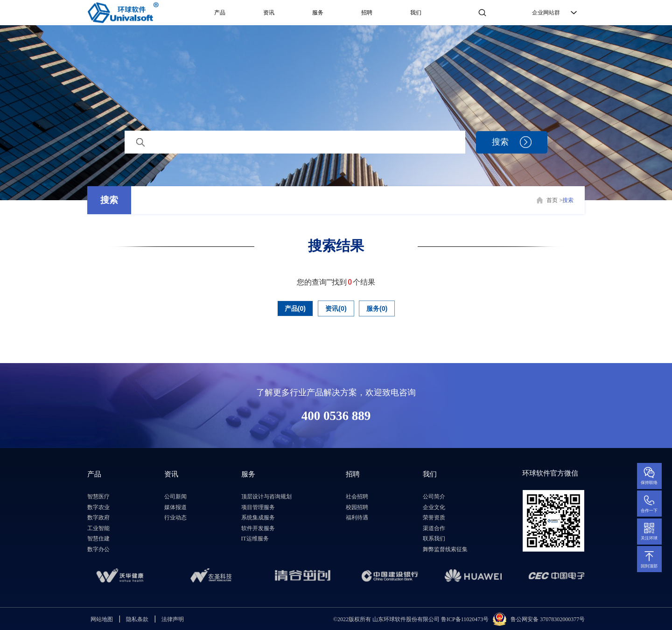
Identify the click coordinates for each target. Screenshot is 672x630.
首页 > (554, 200)
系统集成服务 (258, 518)
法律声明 (173, 619)
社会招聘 (357, 497)
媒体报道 (175, 507)
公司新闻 (175, 497)
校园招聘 (357, 507)
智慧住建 (98, 539)
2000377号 (572, 619)
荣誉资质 (434, 518)
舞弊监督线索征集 (445, 549)
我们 (416, 13)
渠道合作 (434, 528)
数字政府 (98, 518)
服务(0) (385, 308)
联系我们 (434, 539)
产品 (220, 13)
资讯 (269, 13)
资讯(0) (336, 308)
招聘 (367, 13)
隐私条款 (137, 619)
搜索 (109, 200)
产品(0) (288, 308)
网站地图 (102, 619)
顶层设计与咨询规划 (266, 497)
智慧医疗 (98, 497)
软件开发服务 (258, 528)
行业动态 (175, 518)
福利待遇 (357, 518)
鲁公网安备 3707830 (535, 619)
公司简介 (434, 497)
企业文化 (434, 507)
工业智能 (98, 528)
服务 (318, 13)
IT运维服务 (255, 539)
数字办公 (98, 549)
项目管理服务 (258, 507)
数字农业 (98, 507)
